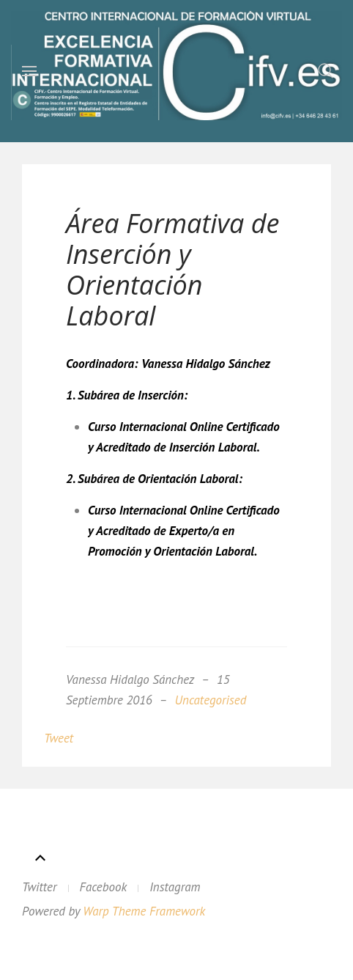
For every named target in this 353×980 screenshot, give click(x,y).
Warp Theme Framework (144, 911)
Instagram (175, 887)
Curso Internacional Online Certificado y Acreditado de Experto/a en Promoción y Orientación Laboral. (184, 531)
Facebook (104, 887)
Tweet (59, 738)
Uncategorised (211, 700)
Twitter (40, 887)
